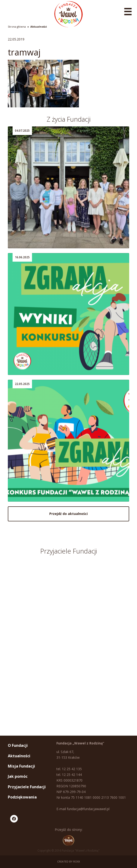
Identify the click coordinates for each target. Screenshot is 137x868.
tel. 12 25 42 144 (69, 775)
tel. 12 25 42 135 (69, 769)
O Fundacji (18, 745)
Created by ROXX (68, 861)
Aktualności (39, 27)
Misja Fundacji (21, 766)
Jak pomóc (18, 776)
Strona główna (17, 27)
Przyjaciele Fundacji (27, 787)
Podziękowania (22, 797)
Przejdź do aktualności (68, 514)
